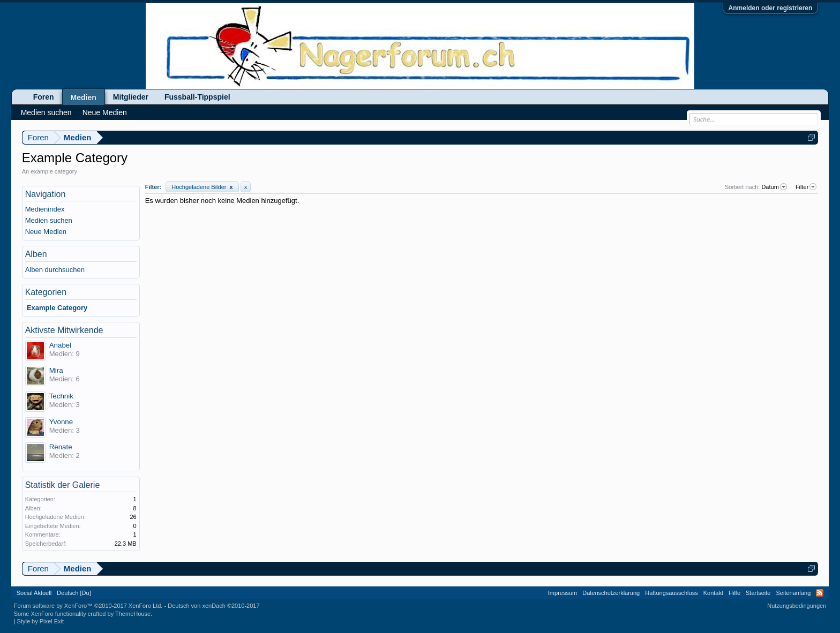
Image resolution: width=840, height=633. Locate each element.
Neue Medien (46, 232)
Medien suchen (49, 220)
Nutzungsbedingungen (797, 606)
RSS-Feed (820, 593)
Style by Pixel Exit (40, 621)
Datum (775, 187)
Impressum (562, 593)
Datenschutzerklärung (611, 593)
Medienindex (45, 209)
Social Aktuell (34, 593)
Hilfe (734, 593)
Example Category (57, 308)
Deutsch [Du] (74, 593)
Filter (807, 187)
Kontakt (713, 593)
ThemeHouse (133, 614)
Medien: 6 (65, 379)
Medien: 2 (65, 455)
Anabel (61, 345)
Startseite (758, 593)
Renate (61, 447)
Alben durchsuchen (55, 270)
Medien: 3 (65, 405)
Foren (44, 97)
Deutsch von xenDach (213, 606)
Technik (61, 396)
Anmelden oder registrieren (771, 8)
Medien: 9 (65, 354)
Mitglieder (131, 97)
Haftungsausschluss (671, 593)
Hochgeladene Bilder (202, 187)
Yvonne (61, 422)
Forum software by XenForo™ (88, 606)
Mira (56, 370)
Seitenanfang (793, 593)
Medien (84, 97)
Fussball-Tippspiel (197, 97)
